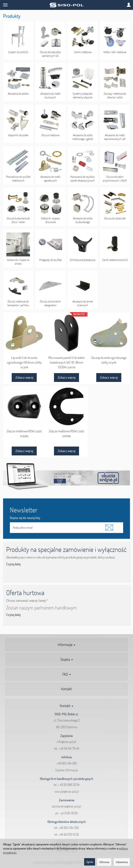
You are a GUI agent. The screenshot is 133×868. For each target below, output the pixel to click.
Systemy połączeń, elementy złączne (83, 95)
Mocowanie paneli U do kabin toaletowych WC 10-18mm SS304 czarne (67, 362)
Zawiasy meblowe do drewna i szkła (115, 95)
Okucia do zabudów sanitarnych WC (50, 54)
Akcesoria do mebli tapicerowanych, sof (115, 137)
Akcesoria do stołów (18, 94)
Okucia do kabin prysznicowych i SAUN (115, 179)
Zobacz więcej (24, 377)
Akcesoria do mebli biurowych (50, 95)
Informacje (66, 645)
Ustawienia (122, 862)
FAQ (67, 674)
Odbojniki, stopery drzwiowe (50, 220)
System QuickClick (18, 52)
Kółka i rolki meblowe (115, 52)
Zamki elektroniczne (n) (115, 260)
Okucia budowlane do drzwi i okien (18, 220)
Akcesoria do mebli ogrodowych (50, 179)
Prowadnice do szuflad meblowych (18, 179)
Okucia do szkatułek (115, 218)
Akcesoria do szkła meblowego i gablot (83, 137)
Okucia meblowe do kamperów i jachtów (18, 303)
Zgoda (90, 862)
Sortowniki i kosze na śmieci (18, 262)
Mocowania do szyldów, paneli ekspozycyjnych (83, 179)
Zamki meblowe (83, 52)
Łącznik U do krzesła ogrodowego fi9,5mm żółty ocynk (24, 362)
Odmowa (104, 862)
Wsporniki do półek (18, 135)
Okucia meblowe (50, 135)
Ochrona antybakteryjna (83, 260)
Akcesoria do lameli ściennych (83, 303)
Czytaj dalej (13, 564)
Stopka (67, 659)
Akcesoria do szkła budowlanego (83, 220)
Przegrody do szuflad (50, 260)
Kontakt (66, 689)
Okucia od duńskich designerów (50, 303)
